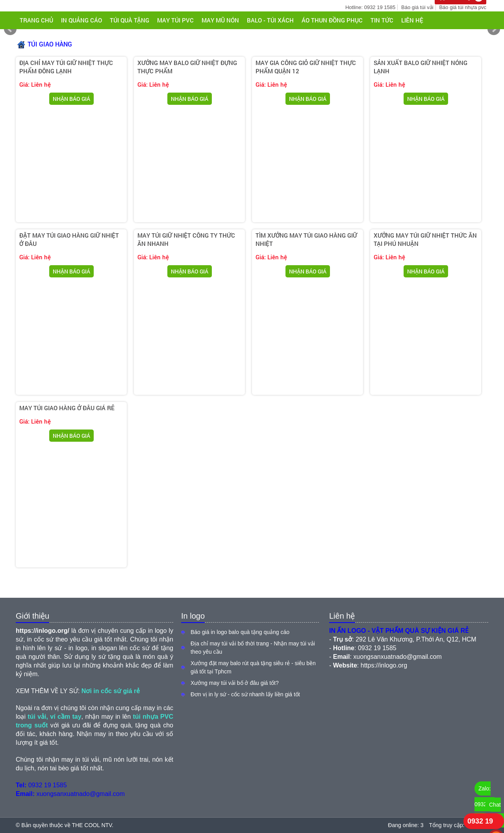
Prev (10, 29)
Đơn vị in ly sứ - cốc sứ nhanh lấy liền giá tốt (245, 694)
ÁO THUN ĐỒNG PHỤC (332, 20)
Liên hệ (412, 20)
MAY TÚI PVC (175, 20)
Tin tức (382, 20)
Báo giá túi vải (417, 7)
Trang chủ (36, 20)
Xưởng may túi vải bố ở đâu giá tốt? (235, 683)
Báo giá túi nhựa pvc (463, 7)
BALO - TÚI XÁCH (270, 20)
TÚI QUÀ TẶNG (130, 20)
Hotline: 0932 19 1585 (370, 7)
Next (494, 29)
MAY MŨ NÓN (220, 20)
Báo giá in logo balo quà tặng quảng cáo (240, 632)
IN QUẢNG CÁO (82, 20)
